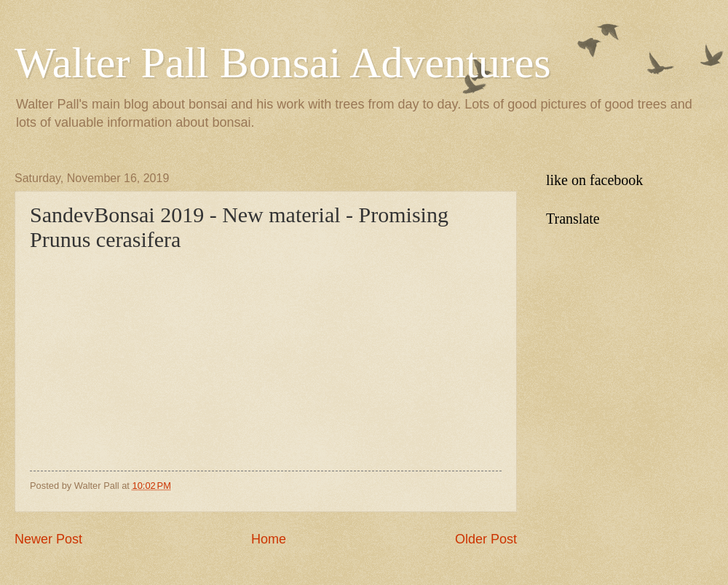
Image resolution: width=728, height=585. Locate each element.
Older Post (486, 539)
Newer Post (48, 539)
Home (269, 539)
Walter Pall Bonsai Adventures (283, 63)
